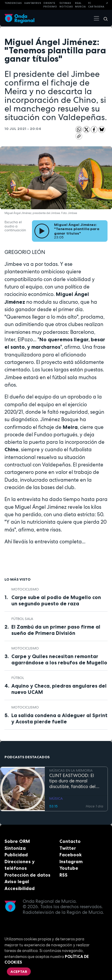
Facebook (70, 855)
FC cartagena (96, 5)
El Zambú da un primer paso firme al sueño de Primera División (56, 630)
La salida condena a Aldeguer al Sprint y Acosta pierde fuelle (59, 718)
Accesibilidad (20, 888)
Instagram (71, 862)
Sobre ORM (17, 841)
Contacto (70, 841)
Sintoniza (15, 848)
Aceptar (19, 972)
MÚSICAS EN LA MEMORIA (71, 770)
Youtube (69, 868)
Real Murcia (80, 5)
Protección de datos (27, 875)
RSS (63, 875)
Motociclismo (25, 589)
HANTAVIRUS (33, 3)
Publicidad (16, 855)
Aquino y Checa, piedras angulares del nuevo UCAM (59, 689)
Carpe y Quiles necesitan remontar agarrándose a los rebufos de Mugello (59, 659)
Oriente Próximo (50, 5)
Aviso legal (17, 881)
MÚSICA (56, 798)
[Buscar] (104, 18)
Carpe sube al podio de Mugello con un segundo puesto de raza (56, 600)
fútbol (18, 678)
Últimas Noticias (66, 5)
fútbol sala (22, 619)
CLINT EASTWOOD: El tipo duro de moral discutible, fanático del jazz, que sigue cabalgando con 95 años (75, 781)
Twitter (68, 848)
